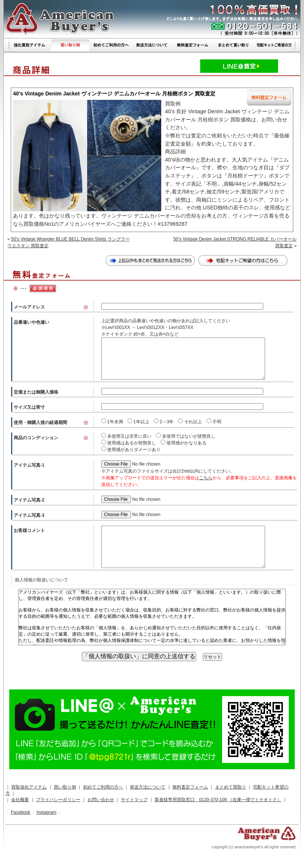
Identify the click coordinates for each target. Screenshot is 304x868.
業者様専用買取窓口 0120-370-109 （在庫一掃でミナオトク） (218, 800)
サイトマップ (134, 800)
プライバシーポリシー (58, 800)
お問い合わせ (101, 800)
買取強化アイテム (29, 787)
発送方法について (148, 787)
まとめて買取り (231, 787)
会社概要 (20, 800)
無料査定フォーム (190, 787)
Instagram (47, 812)
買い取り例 (65, 787)
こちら (206, 478)
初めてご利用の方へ (103, 787)
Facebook (21, 812)
